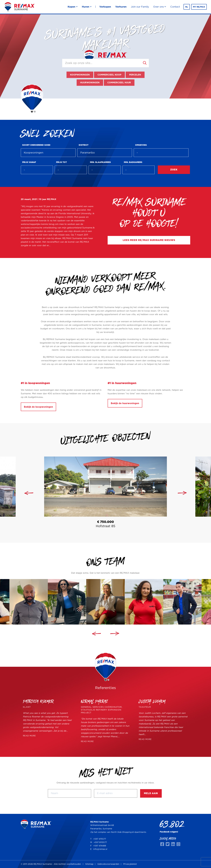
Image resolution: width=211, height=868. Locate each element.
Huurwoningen (90, 83)
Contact (175, 7)
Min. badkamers (133, 162)
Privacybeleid (130, 864)
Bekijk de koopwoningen (38, 407)
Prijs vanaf (29, 162)
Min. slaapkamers (100, 162)
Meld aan (151, 793)
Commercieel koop (109, 75)
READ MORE (29, 736)
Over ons (160, 7)
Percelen (135, 75)
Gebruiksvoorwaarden (108, 864)
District (84, 145)
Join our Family (140, 7)
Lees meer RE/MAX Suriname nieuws (149, 240)
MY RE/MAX (199, 7)
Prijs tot (61, 162)
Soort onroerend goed (36, 145)
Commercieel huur (119, 83)
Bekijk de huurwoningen (125, 403)
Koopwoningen (80, 75)
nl (187, 7)
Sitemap (89, 864)
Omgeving (141, 145)
